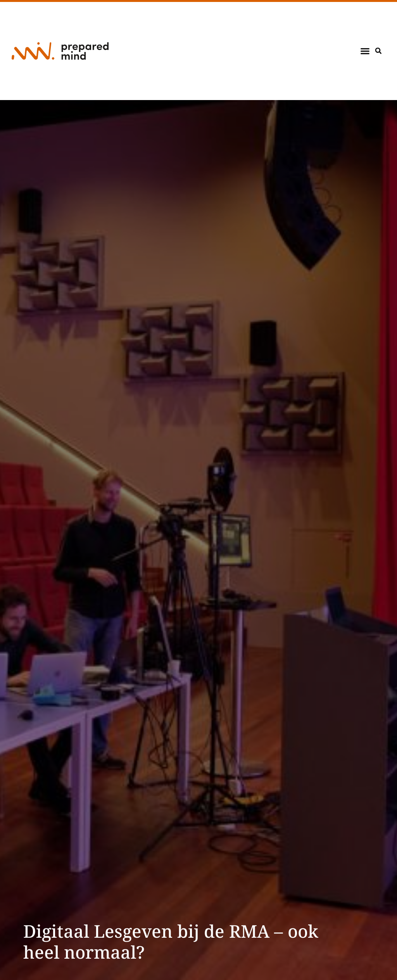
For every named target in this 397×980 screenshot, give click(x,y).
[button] (365, 51)
